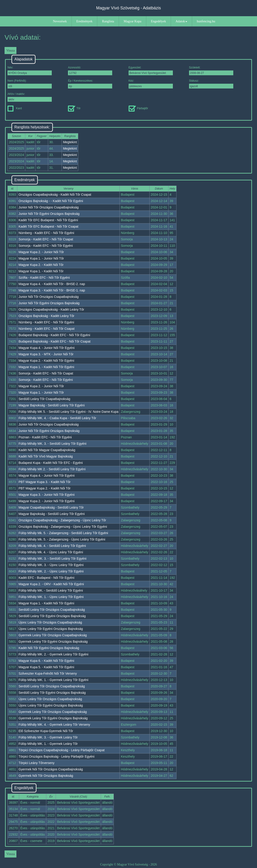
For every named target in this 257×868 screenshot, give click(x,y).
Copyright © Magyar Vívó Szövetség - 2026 (128, 864)
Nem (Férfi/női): (30, 84)
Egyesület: (151, 71)
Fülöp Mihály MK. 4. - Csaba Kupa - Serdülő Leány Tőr (57, 418)
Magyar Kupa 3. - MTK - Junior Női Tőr (46, 354)
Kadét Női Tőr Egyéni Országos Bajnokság (49, 648)
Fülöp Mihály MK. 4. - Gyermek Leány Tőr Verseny (54, 725)
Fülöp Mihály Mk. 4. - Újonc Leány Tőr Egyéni (51, 552)
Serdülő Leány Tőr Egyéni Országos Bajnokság (52, 616)
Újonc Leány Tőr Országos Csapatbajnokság (50, 622)
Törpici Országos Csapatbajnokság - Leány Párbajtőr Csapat (61, 750)
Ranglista (108, 21)
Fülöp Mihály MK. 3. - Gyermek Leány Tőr (48, 737)
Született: (211, 71)
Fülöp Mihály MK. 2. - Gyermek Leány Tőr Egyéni (53, 654)
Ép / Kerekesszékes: (90, 84)
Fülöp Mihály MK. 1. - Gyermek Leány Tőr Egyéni (53, 680)
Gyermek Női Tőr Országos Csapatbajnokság (51, 769)
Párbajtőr (138, 108)
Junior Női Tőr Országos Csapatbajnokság (49, 207)
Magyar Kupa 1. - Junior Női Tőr (41, 258)
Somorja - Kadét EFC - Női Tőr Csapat (46, 239)
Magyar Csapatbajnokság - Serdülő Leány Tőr (51, 507)
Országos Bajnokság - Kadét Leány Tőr (46, 316)
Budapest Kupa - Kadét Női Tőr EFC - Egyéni (51, 463)
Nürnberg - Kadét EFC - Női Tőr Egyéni (46, 233)
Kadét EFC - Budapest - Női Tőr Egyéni (46, 578)
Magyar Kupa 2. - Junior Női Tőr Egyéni (47, 501)
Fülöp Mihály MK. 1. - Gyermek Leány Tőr (48, 744)
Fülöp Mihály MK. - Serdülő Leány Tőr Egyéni (51, 590)
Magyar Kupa (132, 21)
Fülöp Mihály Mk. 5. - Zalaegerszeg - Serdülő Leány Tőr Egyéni (63, 533)
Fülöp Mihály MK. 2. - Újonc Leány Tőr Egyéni (51, 571)
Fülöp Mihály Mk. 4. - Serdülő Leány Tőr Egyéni (52, 546)
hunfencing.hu (206, 21)
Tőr (74, 108)
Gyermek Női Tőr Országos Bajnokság (46, 776)
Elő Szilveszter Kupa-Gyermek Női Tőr (46, 731)
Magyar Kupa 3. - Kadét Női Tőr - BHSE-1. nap (52, 290)
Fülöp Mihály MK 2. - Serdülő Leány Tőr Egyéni (52, 469)
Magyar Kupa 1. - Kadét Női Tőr (41, 271)
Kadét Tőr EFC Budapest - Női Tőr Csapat (48, 226)
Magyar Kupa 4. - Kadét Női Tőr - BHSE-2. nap (52, 284)
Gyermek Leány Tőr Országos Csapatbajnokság (53, 635)
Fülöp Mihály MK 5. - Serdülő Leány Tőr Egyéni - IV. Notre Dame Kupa (68, 412)
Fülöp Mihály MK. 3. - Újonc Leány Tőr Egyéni (51, 565)
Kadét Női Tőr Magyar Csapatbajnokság (47, 450)
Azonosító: (90, 71)
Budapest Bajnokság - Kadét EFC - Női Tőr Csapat (55, 341)
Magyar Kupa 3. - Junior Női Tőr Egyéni (47, 495)
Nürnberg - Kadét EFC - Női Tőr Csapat (47, 329)
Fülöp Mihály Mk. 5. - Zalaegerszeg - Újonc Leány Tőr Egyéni (62, 539)
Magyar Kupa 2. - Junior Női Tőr (41, 252)
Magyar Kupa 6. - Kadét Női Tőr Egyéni (46, 661)
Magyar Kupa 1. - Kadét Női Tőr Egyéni (46, 367)
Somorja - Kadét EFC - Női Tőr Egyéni (46, 246)
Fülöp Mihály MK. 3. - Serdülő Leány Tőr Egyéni (52, 444)
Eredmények (84, 21)
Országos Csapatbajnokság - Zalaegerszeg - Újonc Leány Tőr (62, 520)
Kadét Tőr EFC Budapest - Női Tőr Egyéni (48, 220)
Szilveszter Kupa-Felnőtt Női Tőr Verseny (48, 673)
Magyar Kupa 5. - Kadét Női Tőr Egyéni (46, 667)
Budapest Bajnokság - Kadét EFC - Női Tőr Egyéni (54, 335)
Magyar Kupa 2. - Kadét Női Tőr (41, 265)
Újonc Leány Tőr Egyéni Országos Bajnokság (51, 629)
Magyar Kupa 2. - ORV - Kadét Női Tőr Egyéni (51, 584)
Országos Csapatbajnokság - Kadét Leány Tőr (51, 309)
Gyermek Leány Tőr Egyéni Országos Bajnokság (53, 642)
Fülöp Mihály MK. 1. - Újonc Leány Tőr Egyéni (51, 597)
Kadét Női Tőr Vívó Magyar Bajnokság (46, 456)
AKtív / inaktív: (30, 97)
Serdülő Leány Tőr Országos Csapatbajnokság (52, 610)
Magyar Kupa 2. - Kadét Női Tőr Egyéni (46, 361)
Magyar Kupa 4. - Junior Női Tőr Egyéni (47, 348)
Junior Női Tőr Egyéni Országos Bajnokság (49, 214)
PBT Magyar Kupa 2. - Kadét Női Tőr (44, 488)
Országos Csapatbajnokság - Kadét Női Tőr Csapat (55, 195)
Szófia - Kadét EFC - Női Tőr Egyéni (44, 278)
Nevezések (60, 21)
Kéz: (151, 84)
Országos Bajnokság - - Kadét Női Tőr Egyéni (51, 201)
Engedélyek (158, 21)
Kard (15, 108)
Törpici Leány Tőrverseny (36, 763)
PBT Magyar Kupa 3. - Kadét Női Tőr (44, 482)
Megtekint (70, 142)
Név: (30, 71)
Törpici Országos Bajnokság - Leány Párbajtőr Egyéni (56, 756)
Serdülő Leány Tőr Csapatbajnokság (44, 399)
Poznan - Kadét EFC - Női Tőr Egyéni (45, 437)
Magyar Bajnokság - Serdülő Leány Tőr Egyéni (52, 405)
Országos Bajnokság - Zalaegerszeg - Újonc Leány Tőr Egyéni (63, 527)
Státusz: (211, 84)
